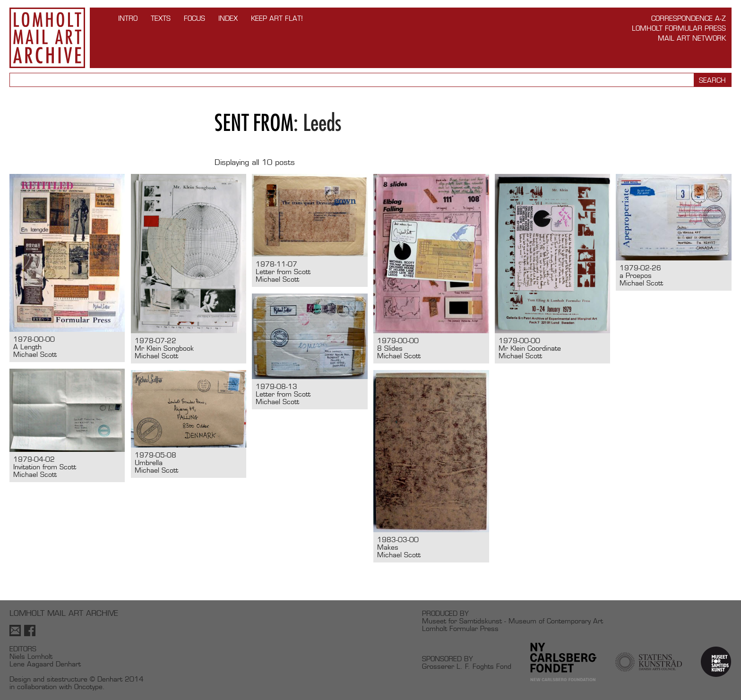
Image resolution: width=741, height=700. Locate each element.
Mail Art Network (692, 38)
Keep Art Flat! (277, 18)
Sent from (254, 123)
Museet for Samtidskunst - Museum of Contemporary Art (513, 621)
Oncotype (88, 687)
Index (228, 18)
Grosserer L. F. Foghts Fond (467, 666)
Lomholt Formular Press (679, 28)
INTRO (128, 18)
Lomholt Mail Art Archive (47, 38)
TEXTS (161, 18)
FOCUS (194, 18)
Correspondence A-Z (689, 18)
